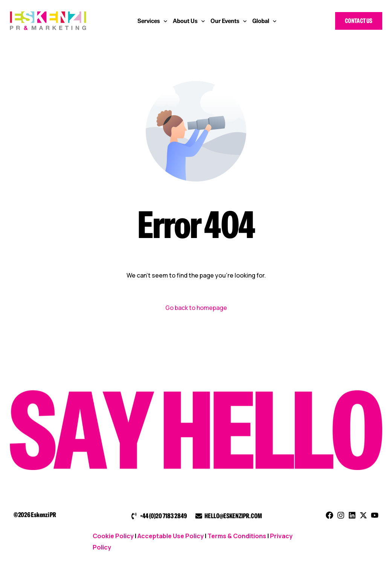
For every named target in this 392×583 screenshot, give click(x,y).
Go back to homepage (196, 308)
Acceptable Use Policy (171, 536)
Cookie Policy (113, 536)
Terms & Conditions (237, 536)
